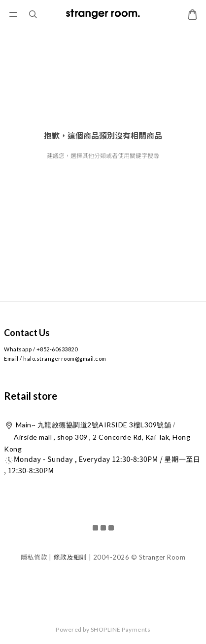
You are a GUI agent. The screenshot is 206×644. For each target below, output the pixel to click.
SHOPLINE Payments (121, 629)
